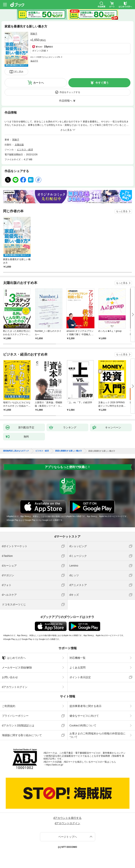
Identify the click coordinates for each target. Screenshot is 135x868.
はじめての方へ (14, 658)
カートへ (38, 83)
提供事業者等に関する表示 (85, 706)
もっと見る (122, 211)
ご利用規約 (9, 706)
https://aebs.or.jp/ (55, 765)
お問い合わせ (10, 677)
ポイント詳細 (39, 51)
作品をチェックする (70, 92)
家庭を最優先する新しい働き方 (69, 451)
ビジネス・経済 (25, 150)
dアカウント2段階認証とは (18, 725)
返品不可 (34, 61)
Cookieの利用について (83, 725)
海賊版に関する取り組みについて (22, 735)
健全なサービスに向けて (84, 716)
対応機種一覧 (77, 658)
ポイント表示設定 (80, 677)
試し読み (19, 72)
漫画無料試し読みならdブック (16, 451)
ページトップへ (68, 837)
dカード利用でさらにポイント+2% (45, 57)
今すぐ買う (102, 83)
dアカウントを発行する (68, 818)
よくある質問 (77, 668)
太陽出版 (19, 145)
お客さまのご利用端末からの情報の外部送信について (97, 735)
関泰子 (34, 34)
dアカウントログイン (15, 687)
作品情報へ (66, 101)
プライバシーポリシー (15, 716)
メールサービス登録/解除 (17, 668)
